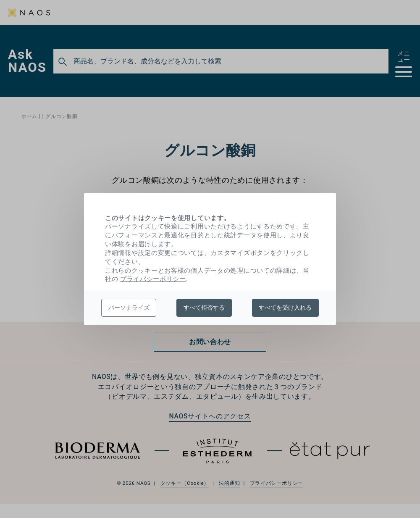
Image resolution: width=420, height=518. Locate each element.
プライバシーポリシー (153, 279)
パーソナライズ (129, 308)
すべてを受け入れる (285, 308)
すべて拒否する (204, 308)
